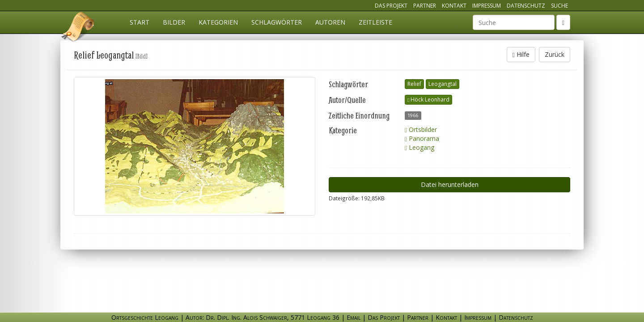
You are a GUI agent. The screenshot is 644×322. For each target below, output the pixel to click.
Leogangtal (443, 84)
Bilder (174, 22)
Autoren (330, 22)
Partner (425, 6)
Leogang (419, 147)
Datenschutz (526, 6)
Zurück (555, 54)
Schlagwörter (277, 22)
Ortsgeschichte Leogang (78, 28)
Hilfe (521, 54)
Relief (414, 84)
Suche (559, 6)
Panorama (422, 138)
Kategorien (218, 22)
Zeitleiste (375, 22)
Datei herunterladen (450, 184)
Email (354, 317)
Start (140, 22)
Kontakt (454, 6)
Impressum (487, 6)
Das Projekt (391, 6)
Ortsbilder (421, 129)
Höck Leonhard (428, 100)
